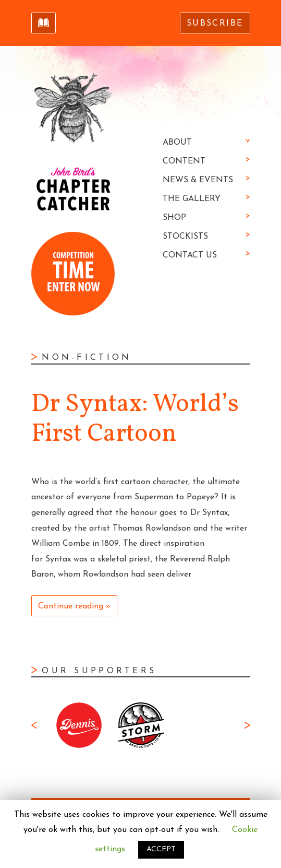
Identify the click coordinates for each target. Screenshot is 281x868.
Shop (174, 218)
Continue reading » (74, 606)
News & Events (198, 180)
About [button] (177, 143)
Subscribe (215, 24)
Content (184, 161)
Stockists (185, 237)
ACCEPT (161, 849)
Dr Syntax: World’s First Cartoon (135, 420)
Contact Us (190, 255)
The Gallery (192, 199)
